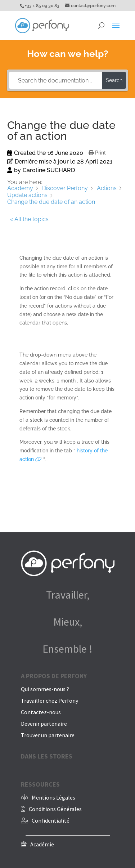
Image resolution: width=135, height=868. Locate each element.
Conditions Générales (55, 809)
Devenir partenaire (44, 724)
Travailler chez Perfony (49, 701)
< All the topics (29, 219)
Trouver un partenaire (48, 735)
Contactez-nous (41, 712)
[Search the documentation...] (56, 80)
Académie (42, 844)
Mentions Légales (53, 797)
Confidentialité (51, 820)
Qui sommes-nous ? (45, 689)
